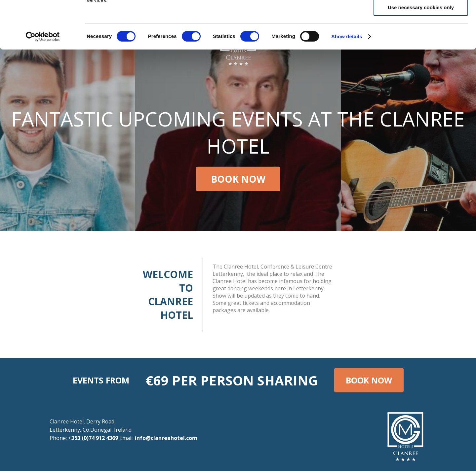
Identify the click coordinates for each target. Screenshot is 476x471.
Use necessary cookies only (421, 55)
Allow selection (421, 36)
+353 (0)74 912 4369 (93, 438)
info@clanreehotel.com (166, 438)
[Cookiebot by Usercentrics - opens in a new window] (43, 84)
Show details (347, 84)
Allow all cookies (421, 16)
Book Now (238, 179)
